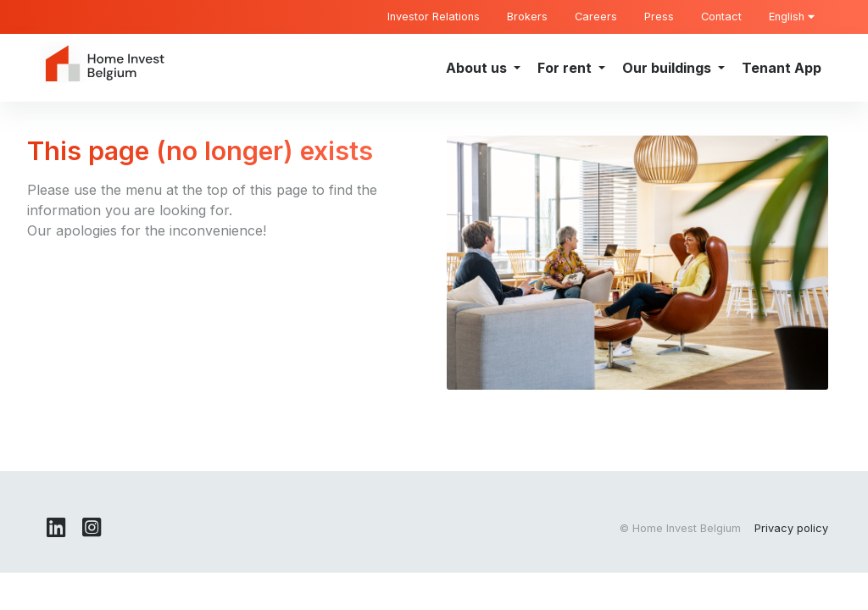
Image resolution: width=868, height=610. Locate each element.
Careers (596, 17)
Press (659, 17)
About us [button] (478, 68)
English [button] (792, 17)
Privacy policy (791, 528)
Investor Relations (434, 17)
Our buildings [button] (668, 68)
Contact (721, 17)
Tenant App (782, 68)
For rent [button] (566, 68)
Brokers (527, 17)
